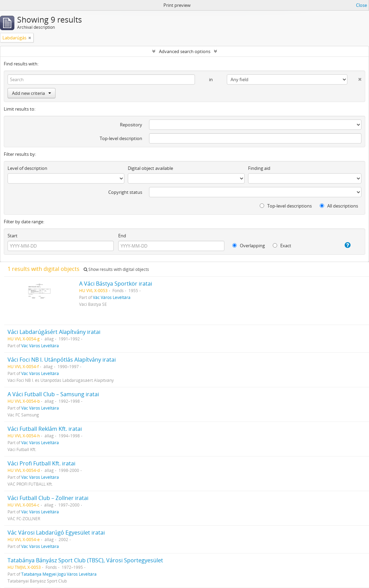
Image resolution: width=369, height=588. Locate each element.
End (122, 236)
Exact (282, 246)
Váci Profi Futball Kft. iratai (41, 463)
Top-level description (121, 138)
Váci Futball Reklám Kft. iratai (45, 429)
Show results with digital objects (116, 269)
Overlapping (249, 246)
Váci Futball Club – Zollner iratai (48, 498)
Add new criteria (32, 93)
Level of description (27, 168)
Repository (131, 125)
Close (361, 5)
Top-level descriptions (286, 206)
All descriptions (339, 206)
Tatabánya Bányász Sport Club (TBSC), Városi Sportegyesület (85, 560)
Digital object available (150, 168)
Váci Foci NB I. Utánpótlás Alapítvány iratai (62, 360)
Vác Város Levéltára (112, 297)
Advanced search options (185, 51)
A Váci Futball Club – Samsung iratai (53, 394)
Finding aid (259, 168)
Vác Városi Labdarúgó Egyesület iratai (56, 533)
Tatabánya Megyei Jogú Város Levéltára (59, 574)
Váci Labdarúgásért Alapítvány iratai (54, 332)
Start (13, 236)
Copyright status (125, 192)
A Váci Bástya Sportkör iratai (116, 284)
